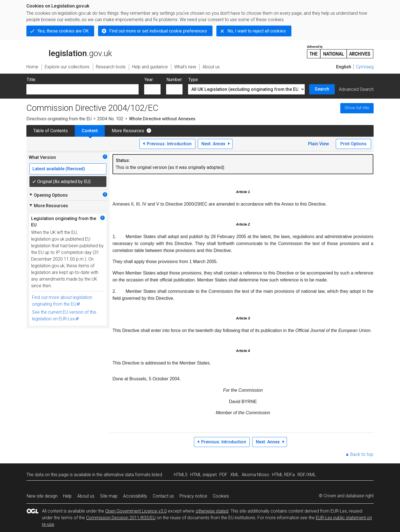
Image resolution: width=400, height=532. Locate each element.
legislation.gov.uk (69, 51)
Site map (109, 496)
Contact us (163, 496)
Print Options (353, 144)
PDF (223, 475)
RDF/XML (307, 475)
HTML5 (181, 475)
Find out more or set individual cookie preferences (158, 31)
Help (67, 496)
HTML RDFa (283, 475)
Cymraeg (365, 67)
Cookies (221, 496)
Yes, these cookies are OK (63, 31)
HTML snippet (203, 475)
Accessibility (135, 496)
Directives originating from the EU (59, 119)
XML (235, 475)
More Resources (128, 131)
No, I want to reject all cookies (257, 31)
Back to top (362, 454)
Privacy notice (193, 496)
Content (90, 131)
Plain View (318, 144)
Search (322, 89)
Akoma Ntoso (255, 475)
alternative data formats (127, 475)
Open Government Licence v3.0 (136, 511)
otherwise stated (212, 511)
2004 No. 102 (110, 119)
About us (86, 496)
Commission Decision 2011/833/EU (121, 518)
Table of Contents (51, 131)
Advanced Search (356, 89)
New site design (42, 496)
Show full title (357, 108)
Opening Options (48, 195)
